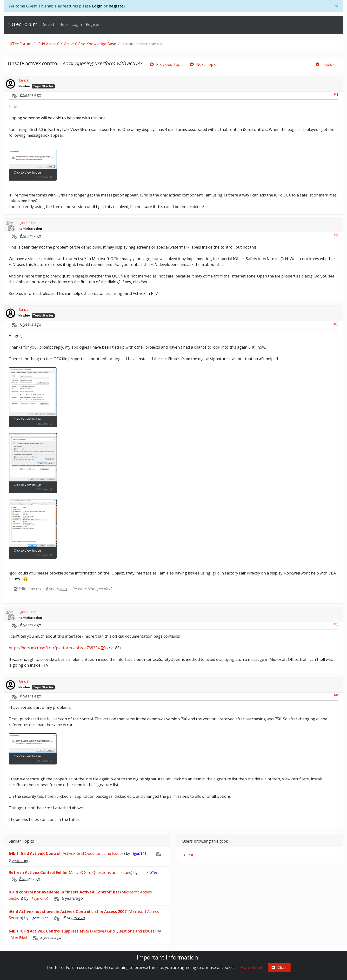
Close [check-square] (279, 967)
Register (117, 6)
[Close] (337, 6)
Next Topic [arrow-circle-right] (203, 64)
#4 (336, 625)
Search (49, 24)
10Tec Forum (23, 24)
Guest (189, 855)
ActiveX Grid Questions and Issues (93, 853)
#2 (336, 236)
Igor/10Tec (28, 223)
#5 (336, 696)
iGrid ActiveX (48, 44)
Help (63, 24)
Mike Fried (19, 937)
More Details (252, 967)
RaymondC (40, 898)
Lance (24, 80)
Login (97, 6)
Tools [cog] (324, 64)
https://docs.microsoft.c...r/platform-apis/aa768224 (57, 648)
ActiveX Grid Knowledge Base (90, 44)
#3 (336, 324)
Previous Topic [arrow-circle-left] (166, 64)
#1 (336, 95)
